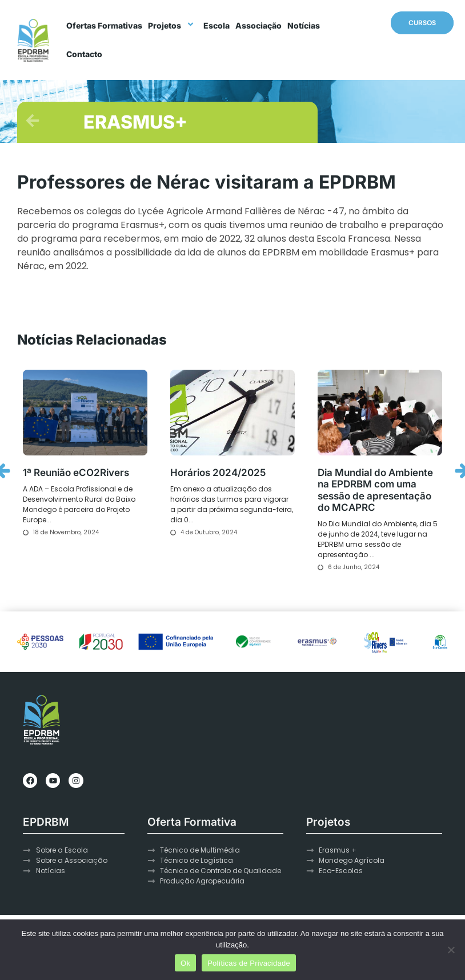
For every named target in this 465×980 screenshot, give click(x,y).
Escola (217, 25)
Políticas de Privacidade (249, 963)
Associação (258, 25)
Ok (185, 963)
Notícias (304, 25)
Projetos (173, 25)
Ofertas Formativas (104, 25)
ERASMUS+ (135, 122)
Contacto (84, 54)
